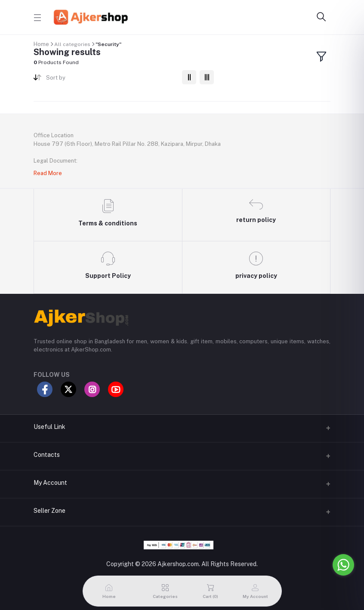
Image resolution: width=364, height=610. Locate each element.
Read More (48, 173)
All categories (72, 44)
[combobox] (111, 79)
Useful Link (49, 427)
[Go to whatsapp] (343, 565)
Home (41, 44)
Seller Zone (49, 511)
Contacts (47, 455)
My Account (50, 483)
